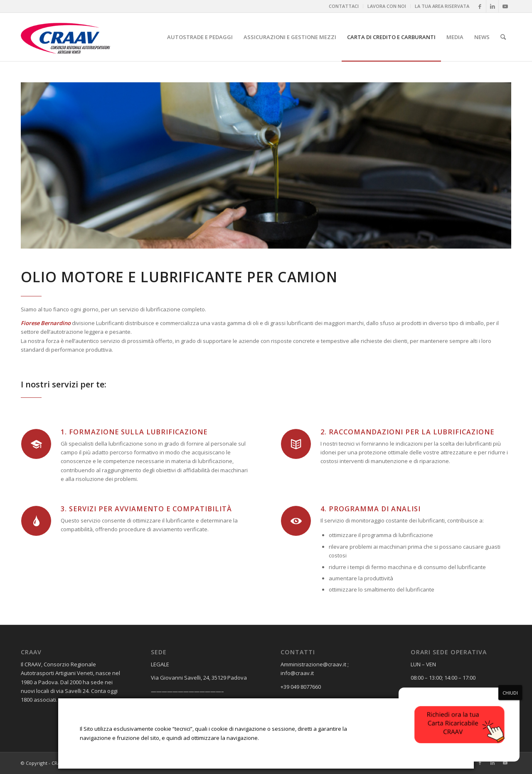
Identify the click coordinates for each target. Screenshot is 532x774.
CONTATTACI (344, 6)
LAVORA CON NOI (387, 6)
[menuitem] (344, 6)
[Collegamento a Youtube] (505, 6)
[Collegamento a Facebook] (480, 6)
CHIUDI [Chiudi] (510, 693)
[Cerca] (503, 37)
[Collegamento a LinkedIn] (492, 6)
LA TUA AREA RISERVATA (442, 6)
